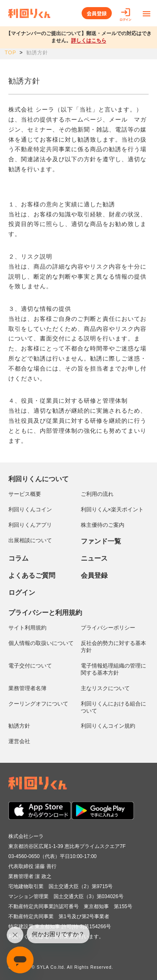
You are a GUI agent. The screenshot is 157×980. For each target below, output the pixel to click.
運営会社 (19, 741)
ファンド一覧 (101, 541)
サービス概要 (25, 494)
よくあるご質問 (32, 575)
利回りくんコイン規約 (108, 726)
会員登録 (97, 13)
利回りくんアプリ (30, 525)
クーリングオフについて (38, 704)
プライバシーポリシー (108, 628)
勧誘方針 (19, 726)
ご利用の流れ (97, 494)
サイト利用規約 (27, 628)
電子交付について (30, 666)
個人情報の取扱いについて (41, 643)
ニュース (94, 558)
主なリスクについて (105, 688)
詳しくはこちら (89, 41)
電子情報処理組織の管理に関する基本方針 (113, 669)
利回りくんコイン (30, 509)
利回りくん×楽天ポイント (112, 509)
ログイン (22, 593)
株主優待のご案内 (103, 525)
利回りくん (29, 13)
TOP (10, 53)
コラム (18, 558)
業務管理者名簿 (27, 688)
